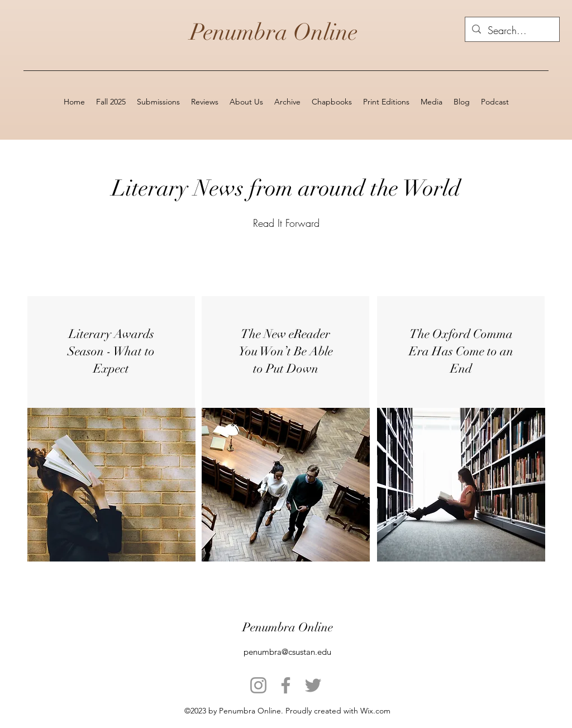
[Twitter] (313, 685)
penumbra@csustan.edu (287, 652)
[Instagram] (258, 685)
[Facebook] (286, 685)
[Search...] (512, 31)
